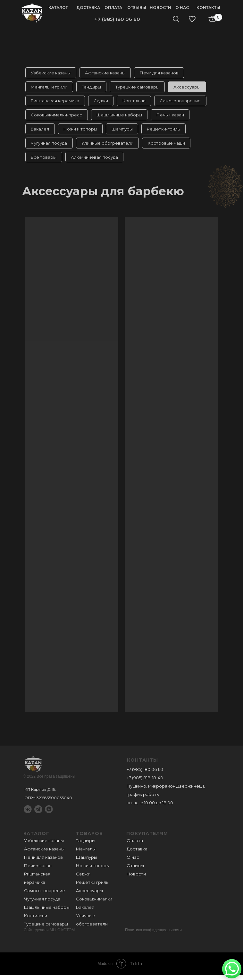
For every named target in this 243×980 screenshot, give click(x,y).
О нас (182, 8)
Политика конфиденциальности (153, 935)
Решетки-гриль (167, 132)
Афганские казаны (107, 73)
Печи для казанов (162, 73)
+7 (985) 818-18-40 (145, 783)
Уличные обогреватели (109, 147)
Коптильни (137, 103)
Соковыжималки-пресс (57, 117)
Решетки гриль (92, 887)
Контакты (208, 8)
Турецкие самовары (140, 88)
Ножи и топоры (82, 132)
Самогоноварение (184, 103)
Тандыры (93, 88)
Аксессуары (191, 88)
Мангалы (86, 854)
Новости (160, 8)
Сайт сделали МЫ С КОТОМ (49, 935)
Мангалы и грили (50, 88)
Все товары (44, 162)
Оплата (113, 8)
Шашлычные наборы (121, 117)
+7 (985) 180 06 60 (117, 19)
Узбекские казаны (51, 73)
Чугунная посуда (50, 147)
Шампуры (125, 132)
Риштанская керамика (56, 103)
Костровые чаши (169, 147)
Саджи (102, 103)
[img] (32, 13)
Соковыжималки (94, 904)
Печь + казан (173, 117)
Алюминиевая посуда (96, 162)
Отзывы (137, 8)
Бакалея (41, 132)
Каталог (58, 8)
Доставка (88, 8)
